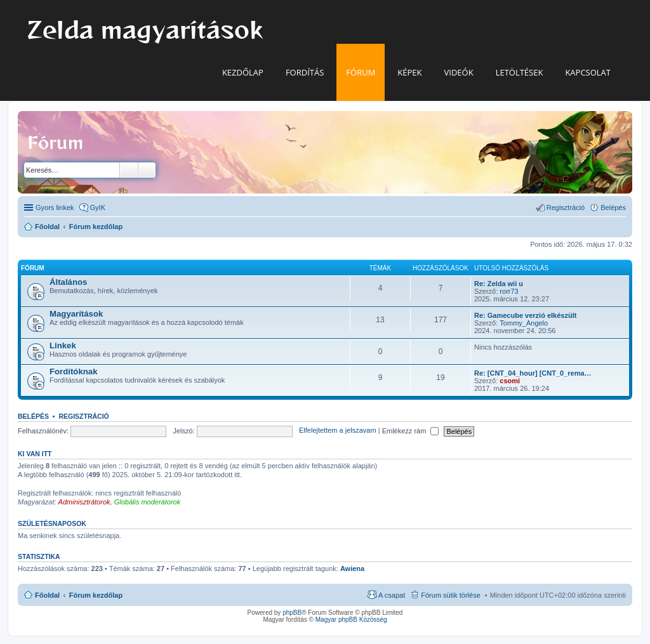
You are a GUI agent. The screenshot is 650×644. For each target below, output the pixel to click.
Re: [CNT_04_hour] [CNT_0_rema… (533, 373)
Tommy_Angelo (524, 323)
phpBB (292, 613)
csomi (510, 381)
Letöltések (520, 72)
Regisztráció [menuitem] (566, 207)
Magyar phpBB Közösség (351, 620)
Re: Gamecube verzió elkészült (525, 315)
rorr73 (509, 291)
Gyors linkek (55, 207)
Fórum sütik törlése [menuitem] (451, 595)
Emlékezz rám (411, 431)
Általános (68, 282)
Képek (409, 72)
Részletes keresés (147, 170)
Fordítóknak (73, 371)
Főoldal (47, 595)
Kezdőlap (243, 72)
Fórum (361, 72)
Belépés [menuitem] (613, 207)
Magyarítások (76, 314)
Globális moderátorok (148, 502)
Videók (459, 72)
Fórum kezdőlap (96, 595)
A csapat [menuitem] (392, 595)
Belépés (33, 416)
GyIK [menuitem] (98, 207)
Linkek (63, 345)
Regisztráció (83, 416)
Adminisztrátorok (84, 502)
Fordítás (305, 72)
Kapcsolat (588, 72)
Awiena (352, 568)
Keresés (129, 170)
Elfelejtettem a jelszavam (338, 431)
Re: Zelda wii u (499, 284)
